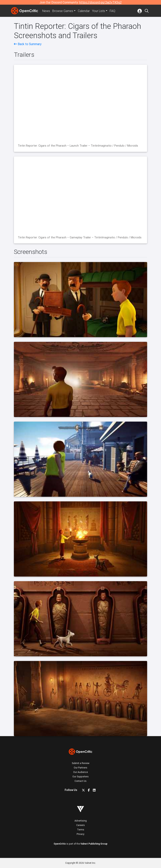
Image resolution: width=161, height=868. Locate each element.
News (46, 11)
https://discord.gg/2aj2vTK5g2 (100, 2)
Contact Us (80, 781)
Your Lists (99, 11)
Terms (81, 830)
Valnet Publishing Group (94, 844)
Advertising (81, 821)
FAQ (112, 11)
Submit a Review (81, 763)
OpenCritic (60, 844)
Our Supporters (80, 776)
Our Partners (80, 768)
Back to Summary (28, 44)
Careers (80, 825)
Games (63, 11)
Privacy (80, 834)
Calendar (84, 11)
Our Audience (80, 772)
